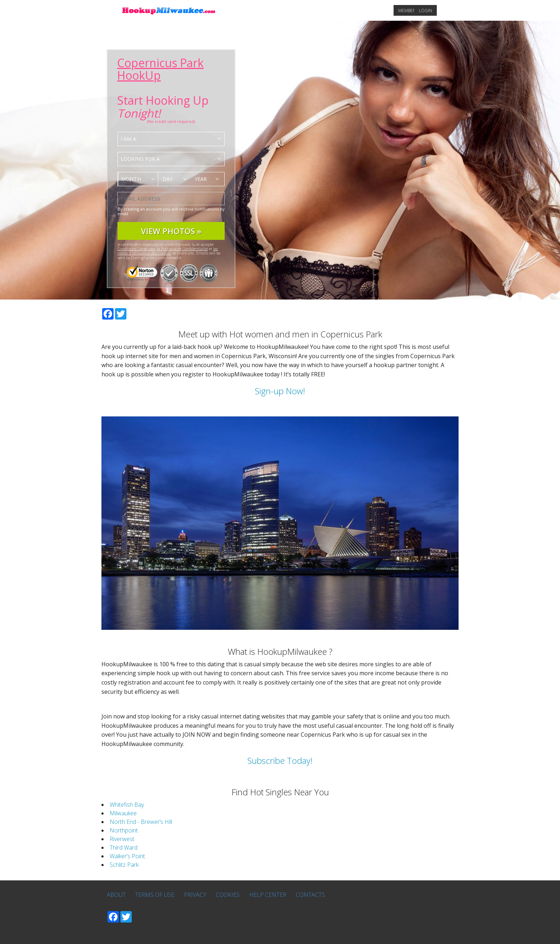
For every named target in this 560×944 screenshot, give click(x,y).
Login (426, 11)
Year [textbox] (201, 179)
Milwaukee (123, 813)
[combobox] (171, 139)
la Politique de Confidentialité (182, 249)
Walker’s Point (127, 856)
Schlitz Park (124, 865)
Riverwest (122, 839)
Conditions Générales (136, 249)
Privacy (195, 895)
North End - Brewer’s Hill (141, 822)
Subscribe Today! (280, 760)
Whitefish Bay (127, 805)
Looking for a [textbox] (140, 159)
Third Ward (124, 847)
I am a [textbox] (128, 139)
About (116, 895)
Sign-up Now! (280, 391)
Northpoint (124, 830)
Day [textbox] (167, 179)
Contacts (310, 895)
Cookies (228, 895)
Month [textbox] (131, 179)
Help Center (268, 895)
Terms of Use (155, 895)
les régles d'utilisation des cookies (168, 251)
